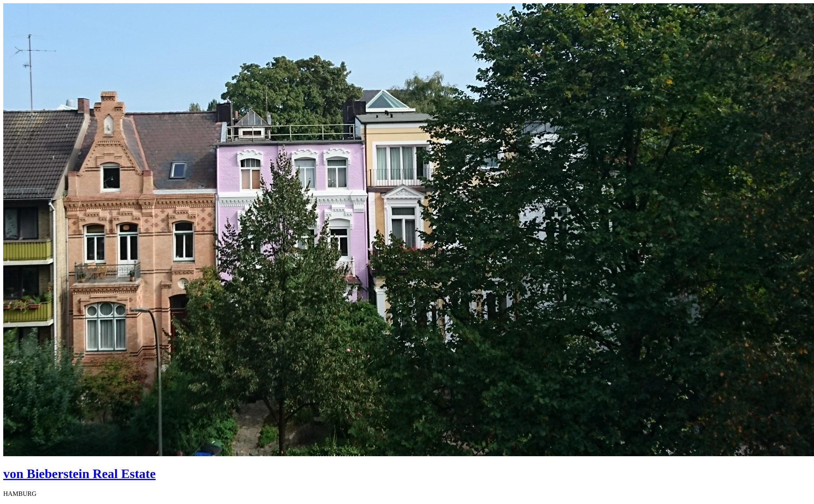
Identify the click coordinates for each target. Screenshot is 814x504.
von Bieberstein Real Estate (79, 474)
